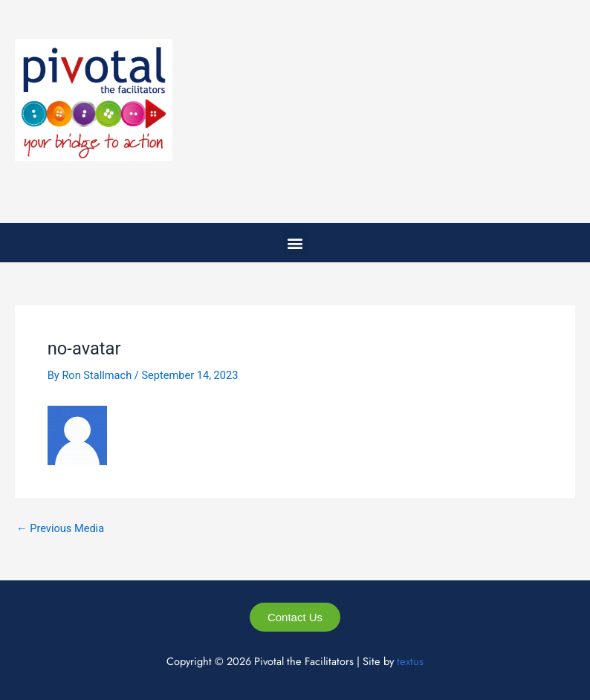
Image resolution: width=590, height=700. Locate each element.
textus (410, 661)
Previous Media (60, 529)
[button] (295, 243)
